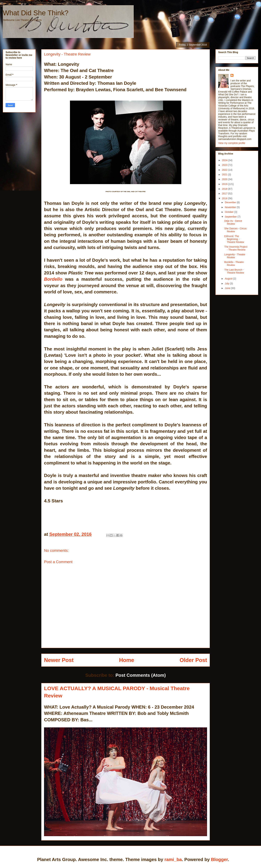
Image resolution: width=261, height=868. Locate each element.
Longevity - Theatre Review (235, 256)
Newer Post (59, 660)
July (227, 283)
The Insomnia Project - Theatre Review (236, 248)
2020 (225, 179)
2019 (225, 184)
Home (127, 660)
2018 (225, 189)
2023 (225, 165)
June (228, 288)
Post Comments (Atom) (141, 675)
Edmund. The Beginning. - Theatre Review (234, 239)
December (231, 202)
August (229, 279)
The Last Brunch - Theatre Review (234, 271)
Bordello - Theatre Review (234, 264)
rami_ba (173, 859)
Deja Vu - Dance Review (233, 222)
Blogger (219, 859)
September (231, 217)
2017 (225, 194)
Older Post (193, 660)
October (230, 212)
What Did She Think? (36, 13)
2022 (225, 170)
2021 (225, 175)
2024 (225, 160)
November (231, 207)
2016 (225, 198)
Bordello (53, 279)
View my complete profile (232, 143)
